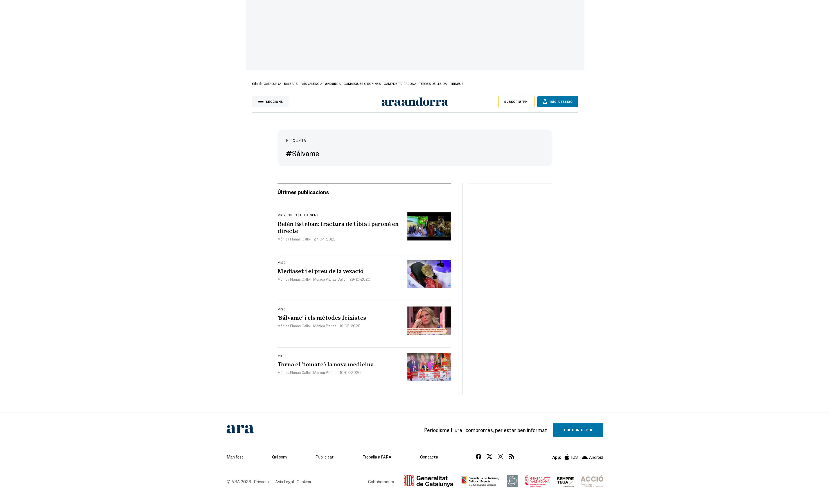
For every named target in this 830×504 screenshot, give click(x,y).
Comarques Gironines (362, 83)
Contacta (429, 457)
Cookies (304, 482)
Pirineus (457, 83)
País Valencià (311, 83)
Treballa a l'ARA (377, 457)
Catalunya (272, 83)
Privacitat (263, 482)
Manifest (235, 457)
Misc (282, 262)
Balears (291, 83)
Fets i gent (309, 215)
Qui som (279, 457)
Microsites (287, 215)
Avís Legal (285, 482)
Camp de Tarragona (400, 83)
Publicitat (325, 457)
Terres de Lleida (433, 83)
